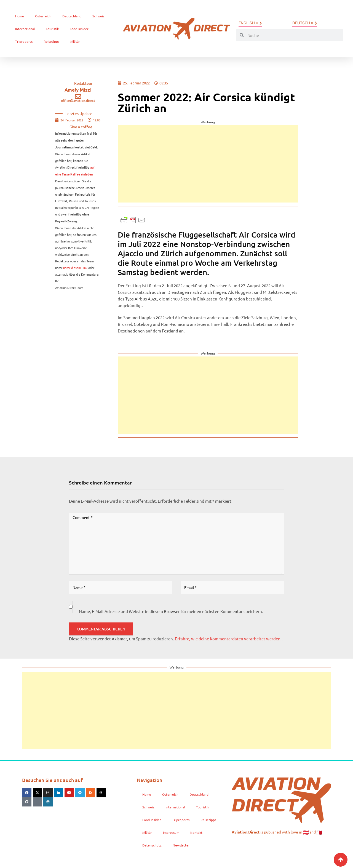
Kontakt (196, 832)
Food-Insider (79, 29)
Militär (75, 41)
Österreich (43, 16)
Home (20, 16)
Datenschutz (152, 845)
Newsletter (181, 845)
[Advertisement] (208, 164)
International (25, 29)
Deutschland (72, 16)
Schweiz (98, 16)
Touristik (52, 29)
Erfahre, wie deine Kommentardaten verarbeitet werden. (228, 639)
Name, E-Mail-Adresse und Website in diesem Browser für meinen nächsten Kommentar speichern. (171, 611)
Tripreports (24, 41)
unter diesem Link (75, 268)
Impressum (171, 832)
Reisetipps (51, 41)
